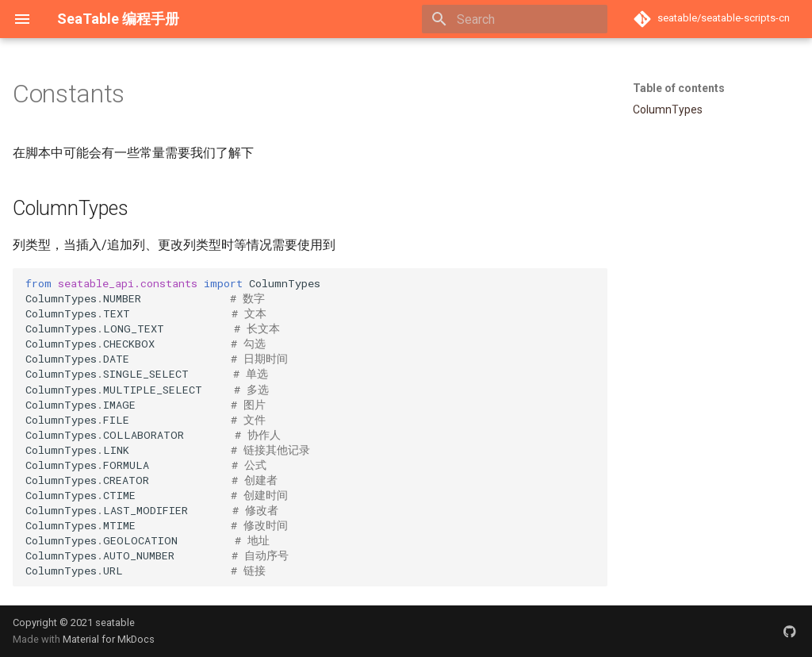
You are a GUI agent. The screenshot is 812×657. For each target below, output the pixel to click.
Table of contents (679, 88)
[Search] (515, 19)
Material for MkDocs (109, 639)
